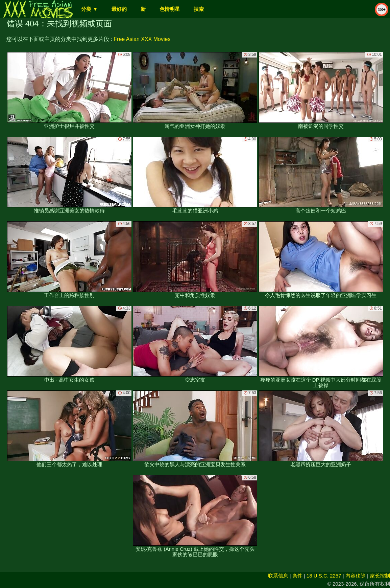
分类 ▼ (89, 9)
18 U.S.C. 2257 (324, 576)
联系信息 (278, 576)
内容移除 (356, 576)
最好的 (119, 9)
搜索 (199, 9)
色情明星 (170, 9)
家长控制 (380, 576)
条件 (297, 576)
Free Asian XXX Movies (142, 39)
